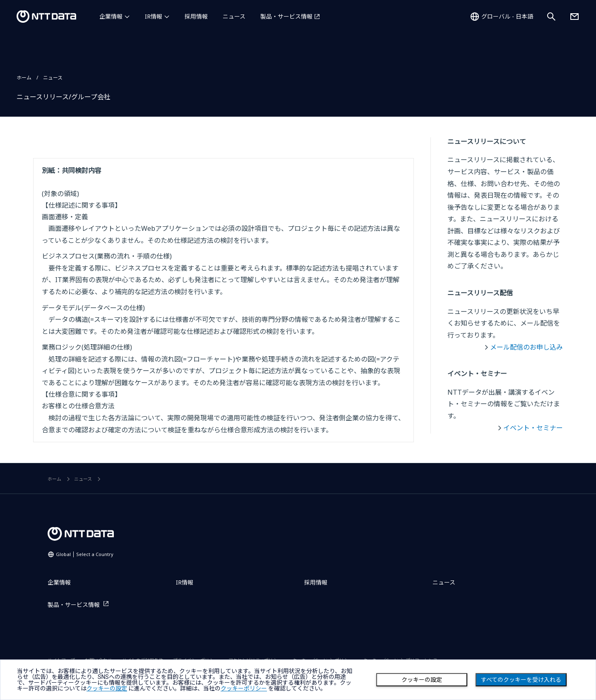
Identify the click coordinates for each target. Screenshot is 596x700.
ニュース (234, 16)
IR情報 (154, 16)
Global (85, 554)
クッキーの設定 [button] (107, 688)
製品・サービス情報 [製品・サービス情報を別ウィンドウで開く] (286, 16)
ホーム (24, 78)
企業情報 (111, 16)
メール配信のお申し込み (526, 347)
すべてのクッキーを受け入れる (521, 680)
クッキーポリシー (244, 688)
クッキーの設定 (422, 680)
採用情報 (196, 16)
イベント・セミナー (533, 428)
